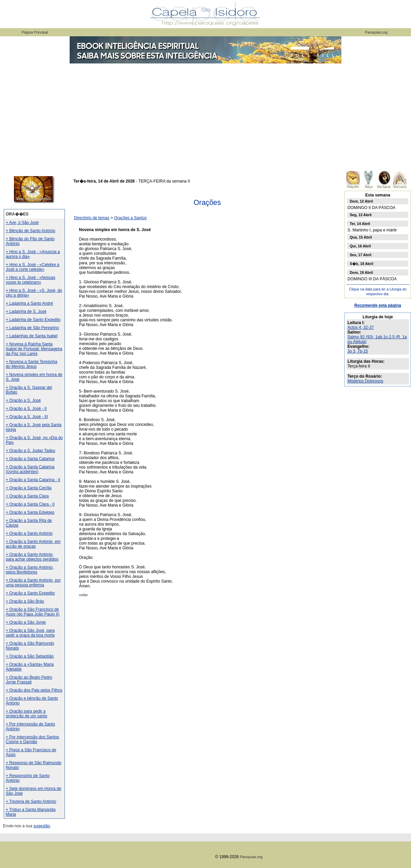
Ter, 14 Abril (360, 224)
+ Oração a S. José (23, 400)
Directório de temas (92, 218)
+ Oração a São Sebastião (30, 656)
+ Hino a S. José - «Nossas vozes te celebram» (31, 280)
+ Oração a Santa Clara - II (30, 504)
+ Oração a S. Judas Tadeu (31, 451)
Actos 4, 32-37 (361, 327)
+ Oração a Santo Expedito (30, 593)
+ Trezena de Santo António (31, 801)
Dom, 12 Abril (361, 201)
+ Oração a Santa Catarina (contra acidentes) (30, 469)
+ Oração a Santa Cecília (29, 488)
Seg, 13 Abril (361, 215)
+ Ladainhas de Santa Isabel (32, 336)
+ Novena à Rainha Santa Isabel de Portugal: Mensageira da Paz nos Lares (34, 349)
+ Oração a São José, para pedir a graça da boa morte (30, 633)
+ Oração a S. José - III (27, 417)
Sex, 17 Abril (361, 255)
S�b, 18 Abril (362, 264)
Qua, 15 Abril (361, 237)
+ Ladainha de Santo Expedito (33, 320)
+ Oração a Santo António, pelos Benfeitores (30, 570)
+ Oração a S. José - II (26, 409)
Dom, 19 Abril (361, 272)
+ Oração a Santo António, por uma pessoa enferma (33, 583)
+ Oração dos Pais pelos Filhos (34, 690)
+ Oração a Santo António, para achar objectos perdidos (32, 557)
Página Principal (35, 32)
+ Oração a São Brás (25, 601)
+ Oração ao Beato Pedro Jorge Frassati (29, 680)
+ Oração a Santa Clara (27, 496)
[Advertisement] (205, 115)
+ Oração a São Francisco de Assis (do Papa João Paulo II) (33, 612)
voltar (84, 595)
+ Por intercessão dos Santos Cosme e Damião (32, 739)
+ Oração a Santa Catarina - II (33, 480)
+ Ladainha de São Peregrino (32, 328)
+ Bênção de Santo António (31, 231)
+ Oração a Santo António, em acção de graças (33, 544)
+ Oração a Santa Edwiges (30, 512)
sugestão (42, 826)
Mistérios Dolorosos (365, 381)
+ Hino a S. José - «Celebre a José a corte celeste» (33, 267)
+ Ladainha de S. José (26, 312)
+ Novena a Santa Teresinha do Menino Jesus (32, 364)
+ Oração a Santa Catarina (30, 459)
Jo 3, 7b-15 (358, 351)
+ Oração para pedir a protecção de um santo (26, 714)
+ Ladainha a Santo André (29, 303)
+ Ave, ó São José (22, 223)
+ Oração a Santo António (29, 533)
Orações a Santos (130, 218)
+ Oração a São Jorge (26, 622)
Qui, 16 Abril (360, 246)
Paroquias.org (376, 32)
